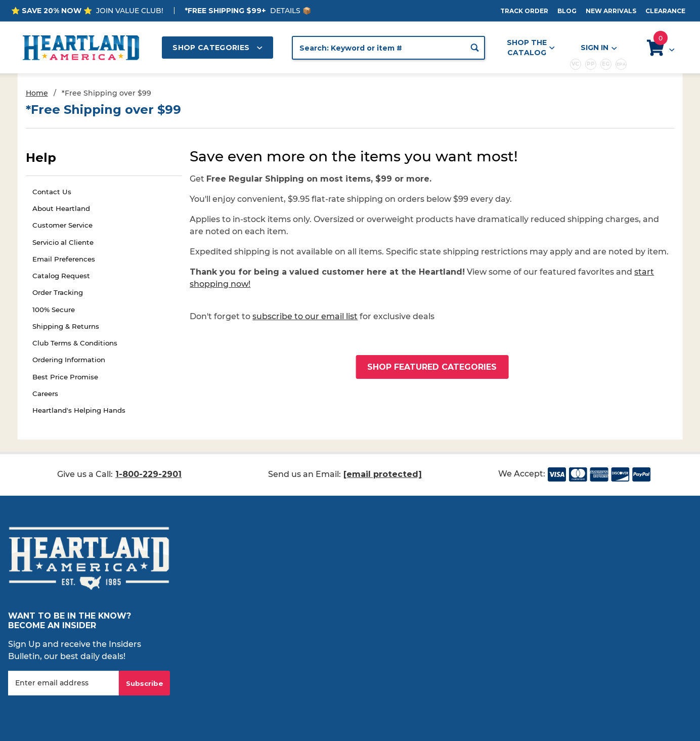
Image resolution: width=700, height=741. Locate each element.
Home (37, 93)
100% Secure (54, 310)
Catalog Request (61, 276)
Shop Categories (217, 48)
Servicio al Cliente (63, 242)
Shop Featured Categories (432, 367)
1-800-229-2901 (148, 474)
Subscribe (145, 683)
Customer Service (62, 225)
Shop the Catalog (531, 48)
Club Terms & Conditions (75, 343)
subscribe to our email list (305, 316)
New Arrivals (611, 11)
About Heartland (61, 208)
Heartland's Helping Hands (79, 410)
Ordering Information (69, 360)
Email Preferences (64, 259)
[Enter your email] (63, 683)
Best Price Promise (65, 377)
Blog (567, 11)
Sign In (598, 48)
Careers (45, 394)
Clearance (665, 11)
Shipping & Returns (66, 326)
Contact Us (52, 192)
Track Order (524, 11)
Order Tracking (58, 292)
